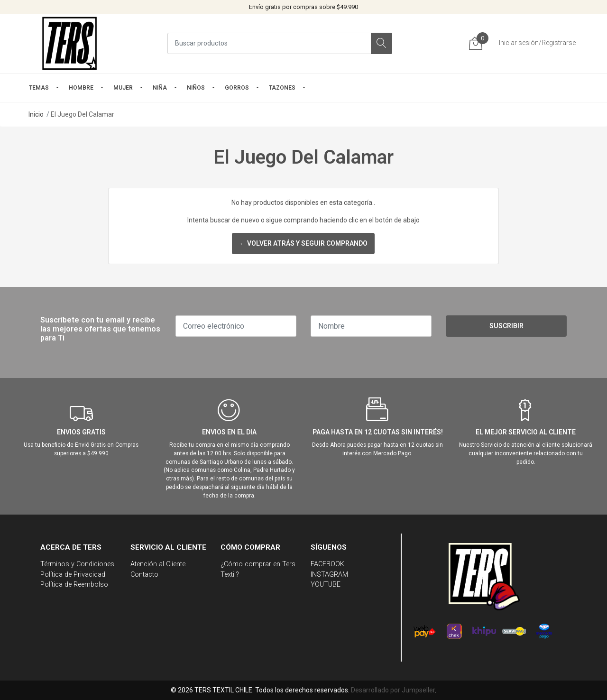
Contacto (144, 575)
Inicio (36, 114)
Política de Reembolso (74, 585)
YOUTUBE (326, 585)
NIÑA (160, 88)
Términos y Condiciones (77, 564)
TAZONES (282, 88)
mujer (123, 88)
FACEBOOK (327, 564)
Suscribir (506, 326)
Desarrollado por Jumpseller (393, 690)
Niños (196, 88)
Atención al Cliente (158, 564)
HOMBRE (81, 88)
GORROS (237, 88)
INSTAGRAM (329, 575)
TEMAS (39, 88)
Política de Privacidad (73, 575)
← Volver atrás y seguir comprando (303, 243)
